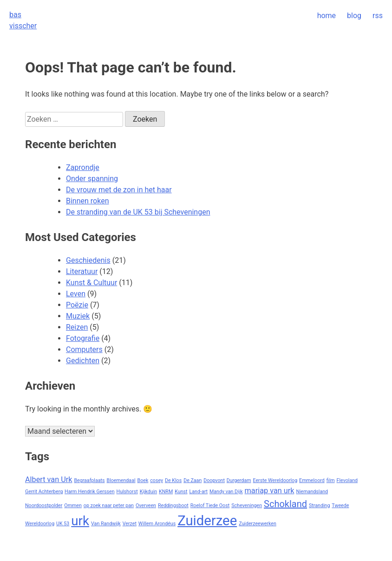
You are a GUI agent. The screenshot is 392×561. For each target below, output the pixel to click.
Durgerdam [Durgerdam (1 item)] (239, 480)
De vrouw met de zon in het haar (119, 190)
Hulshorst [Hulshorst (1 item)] (127, 492)
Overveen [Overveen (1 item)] (146, 506)
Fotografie (83, 338)
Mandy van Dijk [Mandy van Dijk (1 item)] (226, 492)
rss (378, 16)
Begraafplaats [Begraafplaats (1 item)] (89, 480)
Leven (76, 294)
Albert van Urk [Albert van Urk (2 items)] (49, 479)
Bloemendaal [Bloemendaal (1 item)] (121, 480)
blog (354, 16)
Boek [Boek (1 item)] (143, 480)
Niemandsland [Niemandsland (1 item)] (312, 492)
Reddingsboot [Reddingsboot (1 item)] (173, 506)
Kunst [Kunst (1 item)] (181, 492)
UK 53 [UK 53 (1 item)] (63, 524)
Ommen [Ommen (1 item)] (73, 506)
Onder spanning (92, 179)
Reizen (77, 327)
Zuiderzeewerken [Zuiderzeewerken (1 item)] (258, 524)
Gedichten (83, 361)
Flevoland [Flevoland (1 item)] (347, 480)
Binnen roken (87, 201)
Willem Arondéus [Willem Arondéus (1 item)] (157, 524)
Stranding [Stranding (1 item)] (319, 506)
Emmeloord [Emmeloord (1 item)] (312, 480)
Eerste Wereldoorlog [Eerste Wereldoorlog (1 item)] (275, 480)
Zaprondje (83, 167)
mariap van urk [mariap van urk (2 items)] (270, 491)
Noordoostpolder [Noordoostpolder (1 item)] (44, 506)
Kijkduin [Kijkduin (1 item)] (148, 492)
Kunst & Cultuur (91, 283)
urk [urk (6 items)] (80, 521)
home (327, 16)
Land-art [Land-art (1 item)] (199, 492)
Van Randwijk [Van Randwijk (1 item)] (106, 524)
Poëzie (77, 305)
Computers (84, 349)
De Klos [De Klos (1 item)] (173, 480)
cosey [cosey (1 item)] (157, 480)
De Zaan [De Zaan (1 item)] (193, 480)
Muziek (78, 316)
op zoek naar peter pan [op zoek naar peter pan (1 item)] (109, 506)
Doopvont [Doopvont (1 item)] (214, 480)
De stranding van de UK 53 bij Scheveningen (138, 212)
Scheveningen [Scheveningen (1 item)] (247, 506)
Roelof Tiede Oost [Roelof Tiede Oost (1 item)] (210, 506)
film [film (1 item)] (331, 480)
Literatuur (82, 271)
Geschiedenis (88, 260)
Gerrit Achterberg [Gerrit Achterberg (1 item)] (44, 492)
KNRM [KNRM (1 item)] (166, 492)
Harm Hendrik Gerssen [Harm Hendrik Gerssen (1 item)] (89, 492)
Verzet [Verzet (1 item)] (130, 524)
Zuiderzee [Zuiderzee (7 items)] (207, 521)
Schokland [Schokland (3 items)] (285, 504)
